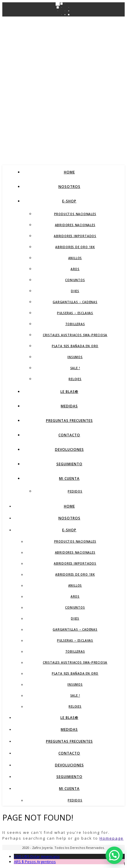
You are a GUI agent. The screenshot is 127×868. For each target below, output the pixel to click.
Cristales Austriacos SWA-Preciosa (75, 335)
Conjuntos (75, 280)
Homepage (112, 838)
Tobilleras (75, 324)
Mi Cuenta (69, 478)
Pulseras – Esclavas (75, 313)
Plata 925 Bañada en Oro (75, 346)
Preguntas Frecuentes (69, 421)
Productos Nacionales (75, 214)
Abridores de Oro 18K (75, 247)
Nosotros (69, 187)
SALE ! (75, 368)
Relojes (75, 379)
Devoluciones (69, 449)
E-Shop (69, 201)
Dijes (75, 291)
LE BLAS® (69, 392)
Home (69, 172)
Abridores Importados (75, 236)
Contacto (69, 435)
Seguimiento (69, 464)
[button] (114, 855)
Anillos (75, 258)
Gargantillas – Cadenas (75, 302)
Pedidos (75, 491)
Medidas (69, 406)
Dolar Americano (37, 856)
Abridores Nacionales (75, 225)
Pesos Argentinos (35, 862)
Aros (75, 269)
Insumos (75, 357)
